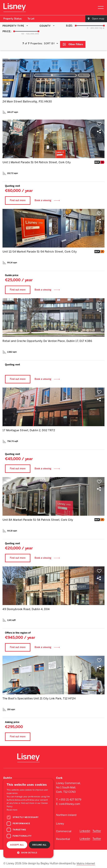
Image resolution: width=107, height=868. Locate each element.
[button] (28, 853)
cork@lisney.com (70, 803)
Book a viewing (43, 199)
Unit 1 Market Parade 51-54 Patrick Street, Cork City (37, 161)
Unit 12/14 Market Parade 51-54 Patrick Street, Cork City (40, 250)
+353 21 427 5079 (70, 798)
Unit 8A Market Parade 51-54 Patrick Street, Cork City (38, 518)
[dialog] (28, 818)
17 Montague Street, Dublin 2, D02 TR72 (29, 429)
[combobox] (31, 19)
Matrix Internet (86, 860)
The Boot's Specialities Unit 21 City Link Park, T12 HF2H (39, 697)
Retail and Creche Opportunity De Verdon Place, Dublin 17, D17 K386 (47, 339)
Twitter (97, 830)
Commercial (64, 830)
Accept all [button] (17, 845)
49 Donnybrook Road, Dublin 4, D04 (26, 608)
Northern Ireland (66, 814)
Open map (98, 19)
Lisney (60, 822)
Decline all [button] (39, 845)
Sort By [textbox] (49, 43)
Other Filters (76, 43)
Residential (63, 838)
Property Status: (13, 19)
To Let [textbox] (31, 19)
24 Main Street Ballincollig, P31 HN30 (27, 100)
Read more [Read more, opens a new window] (12, 810)
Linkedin (85, 830)
